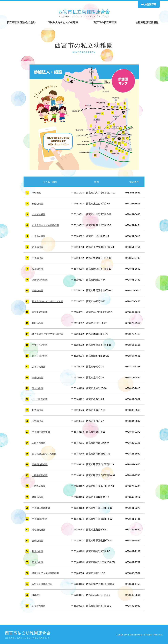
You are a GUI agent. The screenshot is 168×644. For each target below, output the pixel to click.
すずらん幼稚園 (40, 344)
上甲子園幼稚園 (40, 475)
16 (110, 126)
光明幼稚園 (38, 540)
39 (95, 155)
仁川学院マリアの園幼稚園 (46, 225)
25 (113, 139)
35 (122, 151)
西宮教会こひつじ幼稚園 (45, 453)
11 (95, 117)
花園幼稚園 (38, 496)
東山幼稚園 (38, 204)
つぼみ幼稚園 (39, 485)
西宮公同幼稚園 (40, 355)
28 (115, 142)
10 (102, 113)
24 (109, 137)
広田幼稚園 (38, 323)
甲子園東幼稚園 (40, 518)
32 (94, 145)
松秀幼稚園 (38, 409)
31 (125, 144)
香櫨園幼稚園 (39, 529)
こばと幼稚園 (39, 442)
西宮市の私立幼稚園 (105, 22)
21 (97, 131)
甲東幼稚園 (38, 258)
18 (107, 128)
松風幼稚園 (38, 550)
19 (120, 128)
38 (124, 158)
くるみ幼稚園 (39, 214)
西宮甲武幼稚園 (40, 312)
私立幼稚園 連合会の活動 (21, 22)
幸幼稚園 (37, 193)
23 (123, 132)
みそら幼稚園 (39, 366)
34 (119, 150)
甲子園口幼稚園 (40, 464)
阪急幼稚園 (38, 388)
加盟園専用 (149, 4)
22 (101, 131)
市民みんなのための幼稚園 (63, 22)
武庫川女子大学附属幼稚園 (46, 572)
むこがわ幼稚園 (40, 399)
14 (91, 126)
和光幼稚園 (38, 377)
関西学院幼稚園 (40, 279)
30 (123, 142)
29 (119, 143)
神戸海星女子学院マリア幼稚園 (49, 334)
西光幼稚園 (38, 561)
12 (124, 117)
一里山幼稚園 (39, 236)
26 (123, 138)
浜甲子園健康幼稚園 (43, 583)
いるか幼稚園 (39, 605)
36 (126, 154)
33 (116, 148)
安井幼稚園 (38, 420)
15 (114, 124)
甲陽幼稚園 (38, 290)
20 (125, 127)
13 (108, 123)
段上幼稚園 (38, 269)
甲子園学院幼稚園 (42, 431)
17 (99, 128)
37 (111, 151)
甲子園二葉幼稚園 (42, 507)
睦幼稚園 (37, 594)
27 (127, 138)
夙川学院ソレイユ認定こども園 (49, 301)
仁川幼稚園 (38, 247)
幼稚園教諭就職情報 (147, 22)
